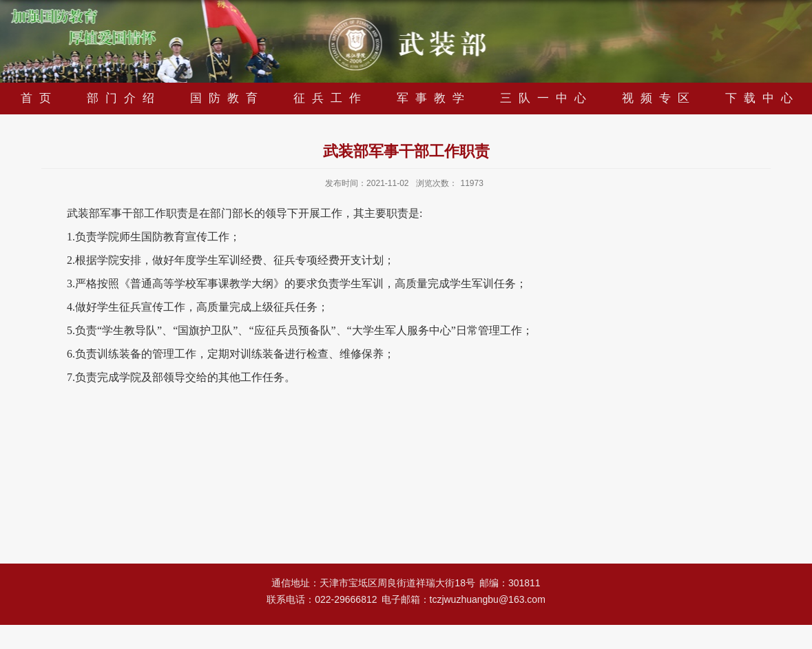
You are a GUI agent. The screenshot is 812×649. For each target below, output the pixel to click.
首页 (39, 98)
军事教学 (434, 98)
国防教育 (227, 98)
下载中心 (762, 98)
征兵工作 (331, 98)
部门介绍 (124, 98)
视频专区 (659, 98)
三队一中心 (546, 98)
